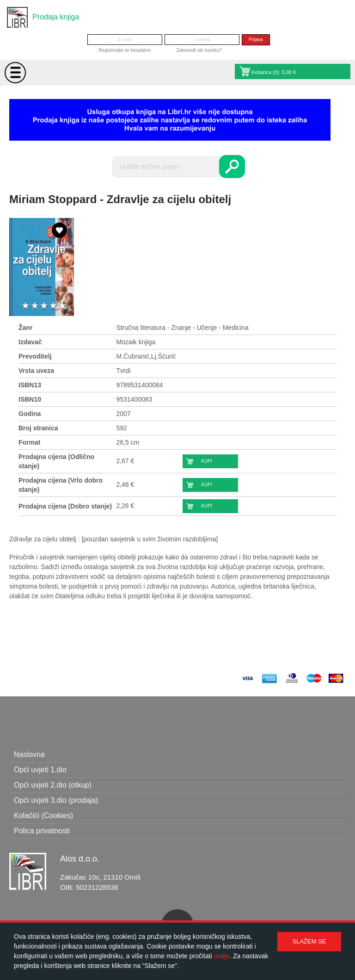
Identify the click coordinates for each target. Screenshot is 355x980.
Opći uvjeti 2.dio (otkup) (53, 785)
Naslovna (29, 754)
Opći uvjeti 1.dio (40, 770)
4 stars (53, 306)
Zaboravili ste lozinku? (199, 50)
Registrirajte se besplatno (125, 50)
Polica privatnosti (42, 831)
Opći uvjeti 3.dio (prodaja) (56, 800)
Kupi (206, 461)
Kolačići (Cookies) (43, 816)
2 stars (35, 306)
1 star (25, 306)
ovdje (222, 956)
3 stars (44, 306)
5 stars (62, 306)
